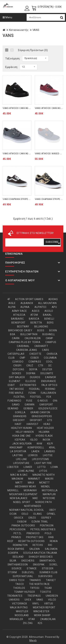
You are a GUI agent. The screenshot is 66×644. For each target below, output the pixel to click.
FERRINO (50, 389)
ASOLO (49, 311)
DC (50, 366)
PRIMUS (16, 537)
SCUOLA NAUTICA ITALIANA (40, 553)
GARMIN (30, 405)
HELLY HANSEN (25, 432)
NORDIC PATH (44, 502)
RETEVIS (38, 545)
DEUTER (47, 369)
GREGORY (19, 420)
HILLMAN (44, 432)
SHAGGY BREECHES (41, 557)
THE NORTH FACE (39, 584)
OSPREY (46, 518)
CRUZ (30, 366)
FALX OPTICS (50, 385)
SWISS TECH (17, 580)
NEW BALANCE (19, 498)
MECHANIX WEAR (25, 487)
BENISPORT (18, 323)
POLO (48, 533)
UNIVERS (14, 600)
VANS (36, 30)
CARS (45, 350)
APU (54, 307)
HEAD (47, 424)
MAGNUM (18, 479)
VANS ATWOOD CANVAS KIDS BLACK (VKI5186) (28, 108)
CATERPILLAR (16, 354)
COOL (49, 362)
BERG (50, 323)
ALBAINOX (27, 303)
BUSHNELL (49, 334)
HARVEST (32, 424)
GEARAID (13, 408)
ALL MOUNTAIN (47, 303)
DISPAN (31, 373)
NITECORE (49, 498)
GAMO (16, 405)
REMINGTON (20, 545)
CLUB (11, 358)
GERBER (28, 408)
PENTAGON (47, 526)
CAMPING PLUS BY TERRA (25, 342)
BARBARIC (18, 319)
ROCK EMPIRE (16, 549)
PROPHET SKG (35, 537)
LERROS (33, 455)
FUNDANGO (14, 401)
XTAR (32, 619)
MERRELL (13, 490)
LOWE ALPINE (26, 471)
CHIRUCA (52, 354)
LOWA (54, 467)
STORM (12, 572)
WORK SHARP (42, 615)
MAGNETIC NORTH (44, 475)
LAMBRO (50, 451)
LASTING (18, 455)
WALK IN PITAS (19, 607)
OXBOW (22, 522)
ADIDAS (53, 299)
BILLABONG (41, 327)
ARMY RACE (19, 311)
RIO (50, 545)
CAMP (49, 338)
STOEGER (48, 568)
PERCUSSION (18, 529)
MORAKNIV (30, 490)
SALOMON (51, 549)
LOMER (28, 467)
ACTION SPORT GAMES (29, 299)
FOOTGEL (36, 397)
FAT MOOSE (17, 389)
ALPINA (25, 307)
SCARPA (13, 553)
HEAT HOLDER (45, 428)
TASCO (20, 584)
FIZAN (32, 393)
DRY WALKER (17, 377)
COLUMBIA (50, 358)
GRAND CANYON (40, 412)
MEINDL (46, 487)
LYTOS (43, 471)
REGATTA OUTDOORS (32, 541)
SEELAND (18, 557)
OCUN (13, 514)
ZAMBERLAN (48, 619)
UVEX (28, 600)
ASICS (36, 311)
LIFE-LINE (21, 459)
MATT (19, 483)
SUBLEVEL (28, 572)
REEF (10, 541)
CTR (41, 366)
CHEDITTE (35, 354)
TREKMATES (15, 596)
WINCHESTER (41, 611)
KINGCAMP (16, 447)
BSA (13, 334)
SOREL (54, 565)
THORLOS (19, 588)
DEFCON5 (18, 369)
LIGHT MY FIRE (43, 463)
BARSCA (34, 319)
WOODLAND (22, 615)
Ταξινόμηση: (13, 59)
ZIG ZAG (28, 623)
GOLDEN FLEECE (48, 408)
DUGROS (35, 377)
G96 (55, 401)
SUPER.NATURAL (23, 576)
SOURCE (17, 568)
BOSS (41, 330)
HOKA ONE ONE (21, 436)
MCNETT (45, 483)
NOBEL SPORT (22, 502)
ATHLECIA (19, 315)
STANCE (32, 568)
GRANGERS (20, 416)
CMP (23, 358)
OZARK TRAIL (40, 522)
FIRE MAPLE (16, 393)
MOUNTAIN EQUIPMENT (23, 494)
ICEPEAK (20, 440)
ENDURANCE (49, 381)
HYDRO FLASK (44, 436)
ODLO (25, 514)
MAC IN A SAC (19, 475)
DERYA (33, 369)
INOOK (47, 440)
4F (9, 299)
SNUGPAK (39, 565)
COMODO (18, 362)
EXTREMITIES (28, 385)
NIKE (35, 498)
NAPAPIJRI (49, 494)
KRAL (52, 447)
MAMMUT (34, 479)
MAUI (31, 483)
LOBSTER (13, 467)
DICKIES (17, 373)
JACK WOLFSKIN (22, 444)
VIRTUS (49, 604)
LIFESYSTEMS (41, 459)
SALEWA (35, 549)
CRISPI (17, 366)
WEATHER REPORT (44, 607)
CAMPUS (51, 342)
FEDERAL (34, 389)
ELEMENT (15, 381)
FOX (49, 397)
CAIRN (16, 338)
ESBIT (11, 385)
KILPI (50, 444)
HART (18, 424)
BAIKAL (47, 315)
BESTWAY (23, 327)
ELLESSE (31, 381)
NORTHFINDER (33, 506)
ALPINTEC (41, 307)
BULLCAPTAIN (29, 334)
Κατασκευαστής (19, 30)
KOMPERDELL (36, 447)
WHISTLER (22, 611)
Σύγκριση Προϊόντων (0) (33, 50)
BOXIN (53, 330)
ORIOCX (19, 518)
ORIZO (32, 518)
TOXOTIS (45, 592)
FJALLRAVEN (48, 393)
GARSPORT (46, 405)
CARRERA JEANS (27, 350)
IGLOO (34, 440)
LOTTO (42, 467)
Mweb (33, 640)
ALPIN (12, 307)
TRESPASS (34, 596)
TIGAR (48, 588)
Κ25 (40, 623)
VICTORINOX (20, 604)
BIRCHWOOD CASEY (20, 330)
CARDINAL (23, 346)
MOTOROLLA (50, 490)
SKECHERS (28, 561)
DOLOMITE (47, 373)
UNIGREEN (52, 596)
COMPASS (35, 362)
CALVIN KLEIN (33, 338)
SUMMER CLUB (48, 572)
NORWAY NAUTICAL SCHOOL (27, 510)
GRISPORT (36, 420)
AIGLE (12, 303)
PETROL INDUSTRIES (43, 529)
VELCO (52, 600)
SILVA (13, 561)
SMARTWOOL (48, 561)
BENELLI (49, 319)
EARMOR (51, 377)
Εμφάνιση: (12, 67)
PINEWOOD (33, 533)
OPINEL (51, 514)
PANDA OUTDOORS (23, 526)
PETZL (18, 533)
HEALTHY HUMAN (22, 428)
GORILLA (20, 412)
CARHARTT (41, 346)
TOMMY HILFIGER (24, 592)
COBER (35, 358)
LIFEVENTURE (21, 463)
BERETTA (36, 323)
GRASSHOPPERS (42, 416)
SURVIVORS (45, 576)
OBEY (52, 510)
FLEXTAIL (19, 397)
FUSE (29, 401)
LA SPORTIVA (18, 451)
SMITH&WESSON (18, 565)
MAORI (49, 479)
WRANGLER (16, 619)
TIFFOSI (35, 588)
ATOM (34, 315)
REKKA (54, 541)
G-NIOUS (43, 401)
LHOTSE (48, 455)
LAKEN (35, 451)
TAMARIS (35, 580)
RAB (51, 537)
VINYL (36, 604)
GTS (50, 420)
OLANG (37, 514)
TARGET (51, 580)
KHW (40, 444)
